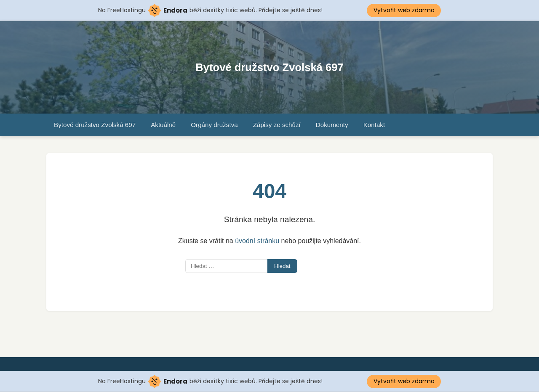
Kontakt (374, 125)
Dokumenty (332, 125)
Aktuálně (163, 125)
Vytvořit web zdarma (404, 10)
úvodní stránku (257, 241)
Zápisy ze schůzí (277, 125)
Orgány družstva (214, 125)
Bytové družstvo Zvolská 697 (269, 67)
